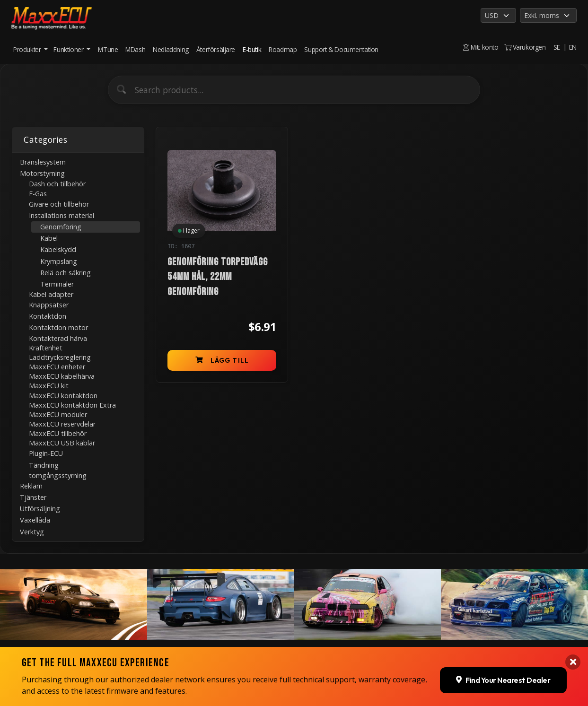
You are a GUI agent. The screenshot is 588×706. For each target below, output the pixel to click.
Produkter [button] (28, 49)
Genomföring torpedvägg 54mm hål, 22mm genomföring (218, 277)
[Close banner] (573, 659)
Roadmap (283, 49)
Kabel (49, 238)
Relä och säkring (66, 273)
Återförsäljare (216, 49)
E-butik (252, 49)
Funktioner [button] (69, 49)
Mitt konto (481, 47)
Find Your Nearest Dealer (503, 677)
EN (573, 47)
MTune (108, 49)
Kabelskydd (58, 249)
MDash (135, 49)
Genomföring (61, 227)
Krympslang (59, 261)
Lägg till (222, 360)
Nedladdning (171, 49)
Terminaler (57, 284)
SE (557, 47)
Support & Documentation (341, 49)
